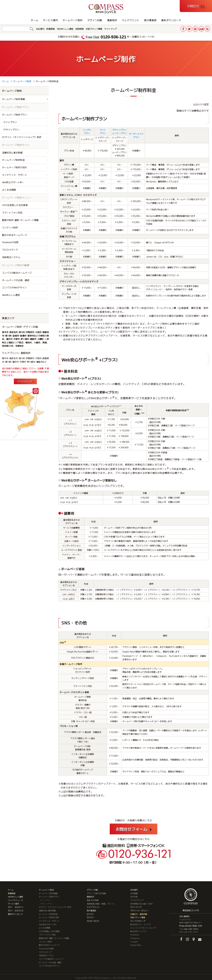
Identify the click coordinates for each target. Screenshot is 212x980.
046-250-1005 (191, 928)
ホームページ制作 (73, 20)
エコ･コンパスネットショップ (143, 927)
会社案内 (40, 29)
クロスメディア (10, 250)
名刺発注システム (11, 257)
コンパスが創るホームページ (17, 273)
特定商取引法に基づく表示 (141, 902)
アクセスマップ (24, 381)
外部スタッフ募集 (94, 29)
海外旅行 (90, 916)
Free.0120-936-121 (191, 924)
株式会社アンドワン (139, 930)
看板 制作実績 (93, 899)
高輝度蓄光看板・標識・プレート (101, 902)
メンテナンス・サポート (15, 175)
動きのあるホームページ (15, 235)
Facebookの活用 (10, 242)
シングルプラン (87, 131)
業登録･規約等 (93, 920)
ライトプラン (103, 131)
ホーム (35, 20)
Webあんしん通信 (65, 29)
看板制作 (112, 20)
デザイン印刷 (95, 20)
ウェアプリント (131, 20)
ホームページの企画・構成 (16, 280)
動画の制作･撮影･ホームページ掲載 (20, 220)
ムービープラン (119, 133)
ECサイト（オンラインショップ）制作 (22, 137)
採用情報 (79, 29)
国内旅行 (90, 913)
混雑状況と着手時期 (12, 152)
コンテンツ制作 (10, 227)
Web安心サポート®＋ (13, 182)
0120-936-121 (106, 37)
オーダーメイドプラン (136, 135)
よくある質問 (9, 190)
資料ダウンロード (171, 20)
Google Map (136, 944)
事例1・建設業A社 (16, 906)
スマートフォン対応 (12, 212)
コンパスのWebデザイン (14, 287)
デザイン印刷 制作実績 (96, 892)
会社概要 (134, 892)
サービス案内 (51, 20)
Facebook (135, 934)
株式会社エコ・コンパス (140, 923)
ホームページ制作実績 (13, 99)
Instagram (135, 937)
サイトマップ (111, 29)
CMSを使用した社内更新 (15, 205)
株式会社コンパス (191, 909)
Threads (134, 940)
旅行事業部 (150, 20)
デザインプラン (119, 130)
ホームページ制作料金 (13, 160)
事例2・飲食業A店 (16, 909)
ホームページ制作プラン (15, 115)
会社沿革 (134, 896)
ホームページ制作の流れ (15, 167)
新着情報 (51, 29)
